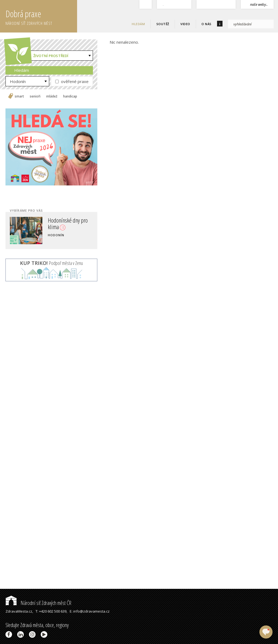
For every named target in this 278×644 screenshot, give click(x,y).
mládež (52, 96)
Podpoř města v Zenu (51, 263)
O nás (207, 24)
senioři (35, 96)
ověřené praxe (72, 81)
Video (185, 24)
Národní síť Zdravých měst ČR (38, 603)
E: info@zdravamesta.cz (90, 611)
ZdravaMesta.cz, (19, 611)
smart (19, 96)
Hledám (138, 24)
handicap (70, 96)
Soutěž (163, 24)
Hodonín (18, 81)
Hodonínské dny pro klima (68, 223)
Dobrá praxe (41, 16)
